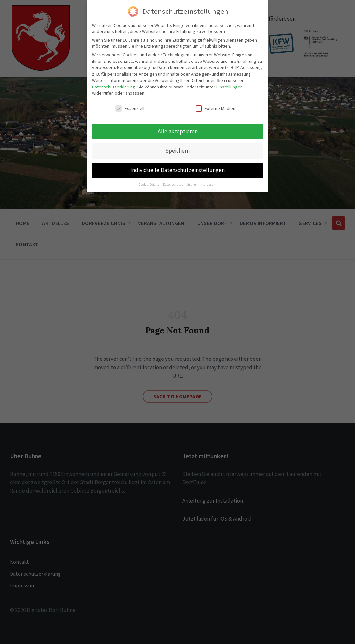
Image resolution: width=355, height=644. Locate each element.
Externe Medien (215, 108)
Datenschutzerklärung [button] (180, 184)
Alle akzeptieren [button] (178, 131)
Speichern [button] (177, 151)
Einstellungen (229, 87)
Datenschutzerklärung (114, 87)
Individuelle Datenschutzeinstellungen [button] (177, 170)
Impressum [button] (208, 184)
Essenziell (130, 108)
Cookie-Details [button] (149, 184)
